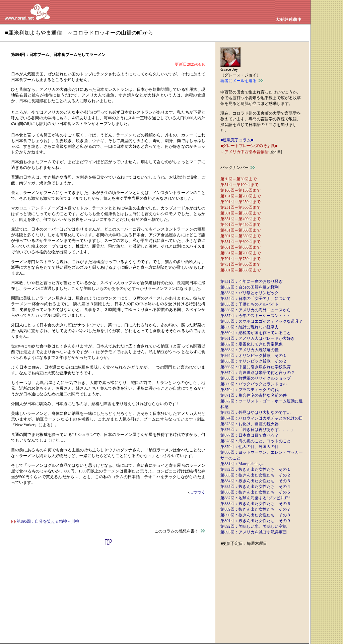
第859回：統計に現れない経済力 (250, 327)
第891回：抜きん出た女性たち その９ (256, 521)
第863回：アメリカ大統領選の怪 (250, 350)
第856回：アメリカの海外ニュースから (256, 310)
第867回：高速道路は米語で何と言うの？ (258, 373)
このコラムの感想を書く (180, 531)
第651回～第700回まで (241, 253)
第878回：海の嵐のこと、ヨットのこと (256, 441)
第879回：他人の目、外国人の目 (250, 447)
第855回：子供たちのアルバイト (250, 304)
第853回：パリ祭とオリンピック (250, 293)
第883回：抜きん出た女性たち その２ (256, 475)
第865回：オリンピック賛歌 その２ (254, 361)
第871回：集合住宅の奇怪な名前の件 (254, 395)
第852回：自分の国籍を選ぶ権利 (250, 287)
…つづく (197, 492)
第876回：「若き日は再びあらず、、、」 (258, 430)
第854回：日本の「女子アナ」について (256, 299)
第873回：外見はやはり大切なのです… (256, 412)
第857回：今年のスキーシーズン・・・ (256, 316)
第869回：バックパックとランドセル (254, 384)
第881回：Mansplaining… (243, 464)
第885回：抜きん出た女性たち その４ (256, 487)
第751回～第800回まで (241, 264)
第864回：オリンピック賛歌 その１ (254, 356)
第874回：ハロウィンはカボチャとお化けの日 (262, 418)
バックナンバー (238, 168)
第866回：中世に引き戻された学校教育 (256, 367)
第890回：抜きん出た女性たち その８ (256, 515)
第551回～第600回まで (241, 242)
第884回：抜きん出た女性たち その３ (256, 481)
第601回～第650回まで (241, 247)
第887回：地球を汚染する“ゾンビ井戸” (255, 498)
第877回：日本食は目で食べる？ (250, 435)
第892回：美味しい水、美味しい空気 (254, 526)
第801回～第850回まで (241, 270)
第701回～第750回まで (241, 259)
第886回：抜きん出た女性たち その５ (256, 492)
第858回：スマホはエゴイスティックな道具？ (262, 321)
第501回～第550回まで (241, 236)
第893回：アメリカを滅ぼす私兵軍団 (254, 532)
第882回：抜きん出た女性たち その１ (256, 469)
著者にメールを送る (242, 81)
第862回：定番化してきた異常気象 (252, 344)
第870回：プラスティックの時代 (250, 390)
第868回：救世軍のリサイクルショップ (256, 378)
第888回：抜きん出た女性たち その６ (256, 504)
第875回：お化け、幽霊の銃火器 (250, 424)
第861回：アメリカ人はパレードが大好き (258, 338)
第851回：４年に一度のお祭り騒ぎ (252, 281)
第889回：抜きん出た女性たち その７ (256, 509)
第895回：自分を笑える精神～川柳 (45, 521)
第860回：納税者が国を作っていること (256, 333)
